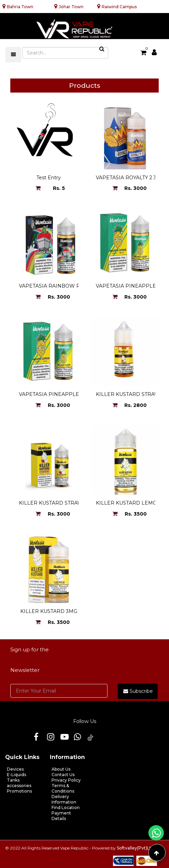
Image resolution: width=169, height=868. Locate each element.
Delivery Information (64, 799)
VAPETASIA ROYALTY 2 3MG (130, 178)
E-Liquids (16, 775)
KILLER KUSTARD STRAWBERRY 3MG (66, 503)
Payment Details (61, 816)
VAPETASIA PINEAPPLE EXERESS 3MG (68, 394)
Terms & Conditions (63, 788)
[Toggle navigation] (13, 55)
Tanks (13, 780)
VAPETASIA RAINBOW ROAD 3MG (62, 286)
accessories (19, 786)
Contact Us (63, 775)
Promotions (19, 791)
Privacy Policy (66, 780)
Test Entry (49, 178)
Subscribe (138, 691)
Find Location (66, 807)
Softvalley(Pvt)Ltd (135, 848)
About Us (61, 769)
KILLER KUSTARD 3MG (49, 611)
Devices (15, 769)
